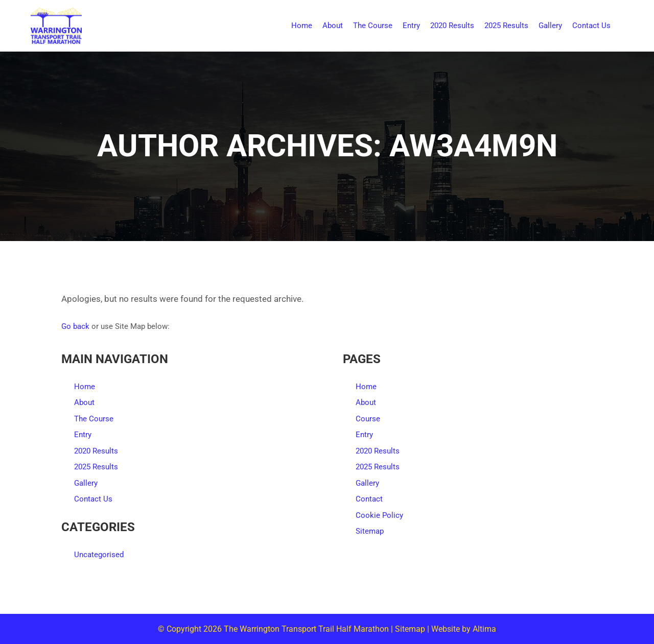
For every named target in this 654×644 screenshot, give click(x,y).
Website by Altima (464, 629)
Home (85, 387)
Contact (369, 499)
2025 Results (96, 467)
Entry (83, 435)
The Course (94, 419)
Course (368, 419)
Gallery (86, 483)
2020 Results (96, 451)
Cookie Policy (379, 515)
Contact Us (93, 499)
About (84, 402)
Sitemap (370, 531)
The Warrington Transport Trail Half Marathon (306, 629)
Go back (75, 326)
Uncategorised (99, 555)
